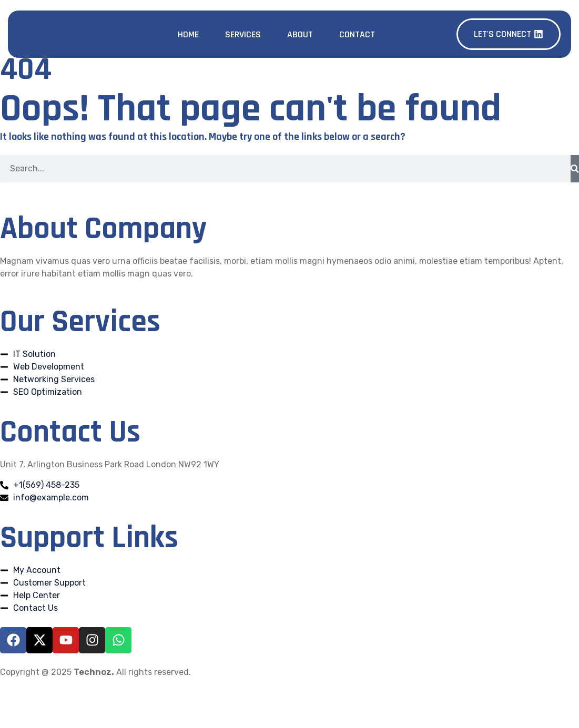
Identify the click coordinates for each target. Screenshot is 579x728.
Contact (357, 34)
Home (188, 34)
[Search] (575, 169)
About (300, 34)
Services (243, 34)
